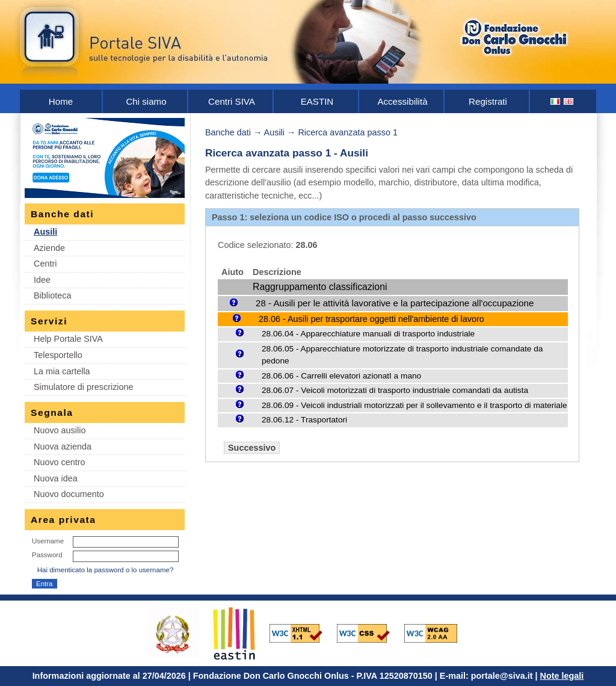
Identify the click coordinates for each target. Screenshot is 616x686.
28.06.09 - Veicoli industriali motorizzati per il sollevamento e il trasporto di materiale (414, 405)
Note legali (562, 676)
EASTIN (317, 101)
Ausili (45, 232)
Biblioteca (52, 295)
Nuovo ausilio (60, 430)
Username (48, 541)
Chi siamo (146, 101)
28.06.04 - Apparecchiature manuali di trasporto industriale (368, 334)
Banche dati (228, 132)
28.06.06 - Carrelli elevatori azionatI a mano (341, 376)
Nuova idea (56, 478)
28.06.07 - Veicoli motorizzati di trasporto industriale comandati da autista (395, 390)
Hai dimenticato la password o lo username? (106, 570)
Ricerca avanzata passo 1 (348, 132)
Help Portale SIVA (68, 339)
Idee (42, 280)
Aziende (49, 248)
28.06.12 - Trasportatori (304, 420)
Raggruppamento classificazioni (320, 287)
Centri (45, 264)
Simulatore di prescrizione (84, 387)
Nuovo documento (69, 494)
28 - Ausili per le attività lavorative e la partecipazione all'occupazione (395, 303)
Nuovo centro (60, 462)
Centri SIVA (232, 101)
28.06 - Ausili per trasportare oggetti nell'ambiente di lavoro (371, 319)
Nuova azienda (63, 447)
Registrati (488, 101)
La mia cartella (62, 371)
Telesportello (58, 355)
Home (61, 101)
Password (47, 555)
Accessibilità (402, 101)
